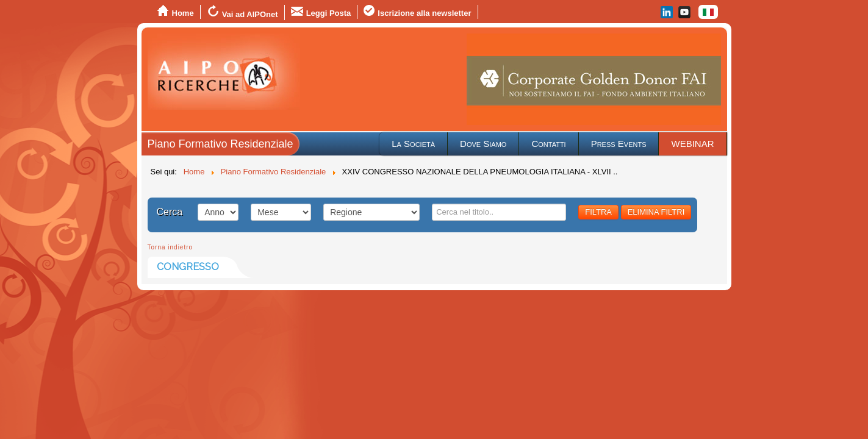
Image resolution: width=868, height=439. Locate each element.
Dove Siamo (483, 144)
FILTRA (598, 212)
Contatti (548, 144)
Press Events (619, 144)
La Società (413, 144)
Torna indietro (170, 247)
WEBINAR (692, 144)
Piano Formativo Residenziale (221, 144)
